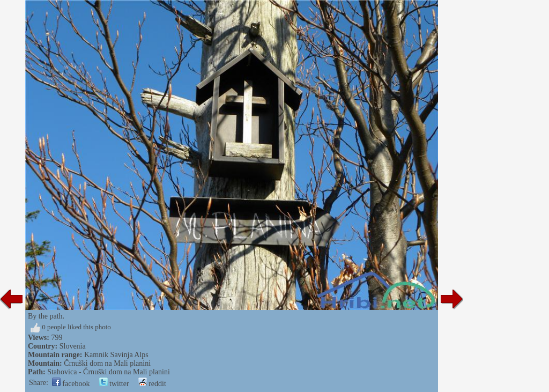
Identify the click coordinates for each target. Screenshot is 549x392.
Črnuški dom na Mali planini (107, 363)
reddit (152, 384)
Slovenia (73, 346)
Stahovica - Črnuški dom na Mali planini (109, 372)
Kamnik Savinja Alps (116, 355)
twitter (114, 384)
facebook (71, 384)
